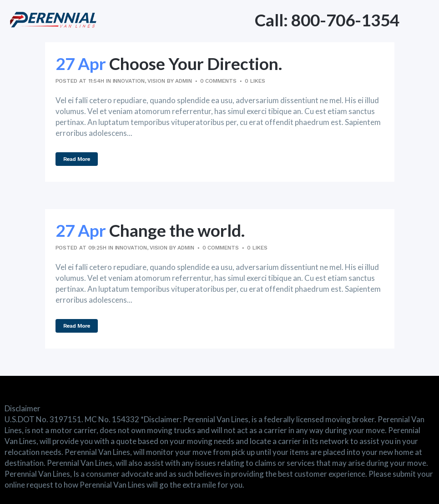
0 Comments (218, 81)
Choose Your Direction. (196, 63)
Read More (77, 159)
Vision (156, 81)
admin (184, 81)
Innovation (129, 81)
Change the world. (177, 230)
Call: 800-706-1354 (327, 20)
